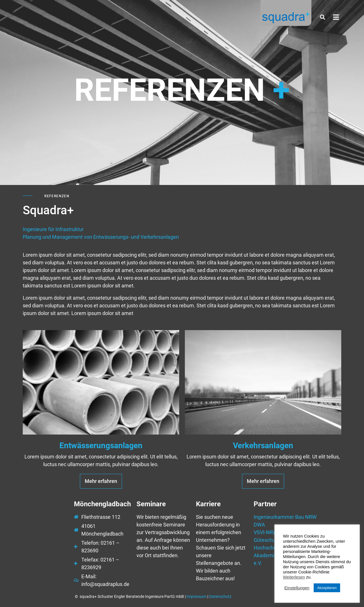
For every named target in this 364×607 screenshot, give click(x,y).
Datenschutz (220, 596)
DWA (259, 525)
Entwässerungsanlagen (101, 446)
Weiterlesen (294, 577)
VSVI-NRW (265, 532)
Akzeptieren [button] (327, 588)
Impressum (197, 596)
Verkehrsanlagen (263, 446)
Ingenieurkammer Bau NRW (285, 517)
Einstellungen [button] (297, 588)
